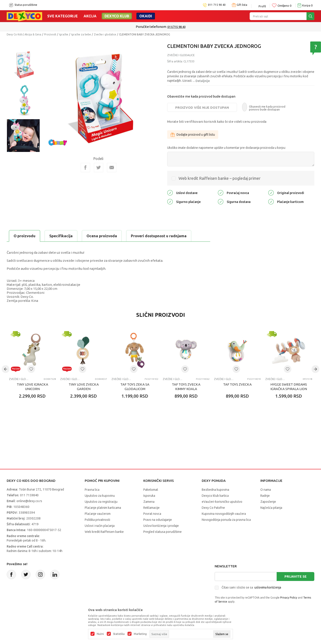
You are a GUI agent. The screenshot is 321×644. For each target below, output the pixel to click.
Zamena (149, 502)
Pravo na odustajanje (158, 520)
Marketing (140, 634)
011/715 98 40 (176, 27)
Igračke (64, 34)
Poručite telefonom (151, 27)
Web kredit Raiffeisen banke (104, 532)
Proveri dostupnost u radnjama (159, 236)
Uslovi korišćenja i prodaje (161, 526)
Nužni (100, 634)
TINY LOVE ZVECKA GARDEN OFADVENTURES (84, 389)
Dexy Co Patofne (213, 508)
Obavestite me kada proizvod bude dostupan (201, 96)
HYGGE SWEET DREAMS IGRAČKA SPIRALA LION (289, 387)
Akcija (90, 16)
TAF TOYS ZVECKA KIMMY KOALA (186, 387)
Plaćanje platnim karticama (103, 508)
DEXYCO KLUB (117, 16)
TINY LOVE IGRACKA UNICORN (32, 387)
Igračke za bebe (81, 34)
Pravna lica (92, 490)
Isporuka (149, 496)
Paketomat (151, 490)
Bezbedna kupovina (215, 490)
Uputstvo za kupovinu (100, 496)
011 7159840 (29, 495)
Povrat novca (152, 514)
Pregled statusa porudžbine (163, 532)
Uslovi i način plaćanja (100, 526)
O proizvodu (25, 236)
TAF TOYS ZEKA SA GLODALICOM (135, 387)
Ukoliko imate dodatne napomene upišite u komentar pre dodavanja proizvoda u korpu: (226, 148)
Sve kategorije (63, 16)
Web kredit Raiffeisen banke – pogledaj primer (220, 178)
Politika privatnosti (97, 520)
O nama (266, 490)
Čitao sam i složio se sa (251, 587)
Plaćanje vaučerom (98, 514)
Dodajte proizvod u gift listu (193, 135)
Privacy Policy (289, 598)
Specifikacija (61, 236)
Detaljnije (203, 81)
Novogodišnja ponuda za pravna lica (226, 520)
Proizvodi (50, 34)
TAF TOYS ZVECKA (237, 384)
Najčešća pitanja (271, 508)
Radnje (265, 496)
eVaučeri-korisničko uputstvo (222, 502)
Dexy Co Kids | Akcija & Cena (24, 34)
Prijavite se (295, 576)
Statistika (119, 634)
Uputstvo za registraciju (101, 502)
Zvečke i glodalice (105, 34)
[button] (31, 369)
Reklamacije (151, 508)
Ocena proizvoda (102, 236)
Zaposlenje (268, 502)
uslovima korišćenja (268, 587)
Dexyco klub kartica (215, 496)
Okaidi (146, 16)
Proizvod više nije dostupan (202, 107)
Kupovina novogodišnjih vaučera (224, 514)
